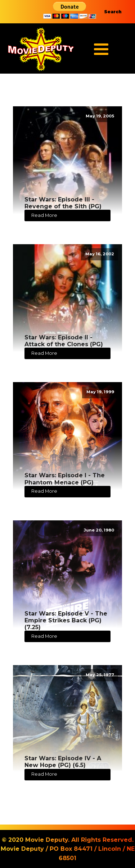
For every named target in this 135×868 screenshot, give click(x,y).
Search (113, 12)
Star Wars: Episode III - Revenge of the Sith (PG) (63, 203)
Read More (44, 215)
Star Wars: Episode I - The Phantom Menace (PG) (65, 479)
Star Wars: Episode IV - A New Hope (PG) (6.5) (63, 762)
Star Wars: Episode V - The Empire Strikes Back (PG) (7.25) (66, 620)
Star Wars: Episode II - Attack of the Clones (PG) (64, 341)
